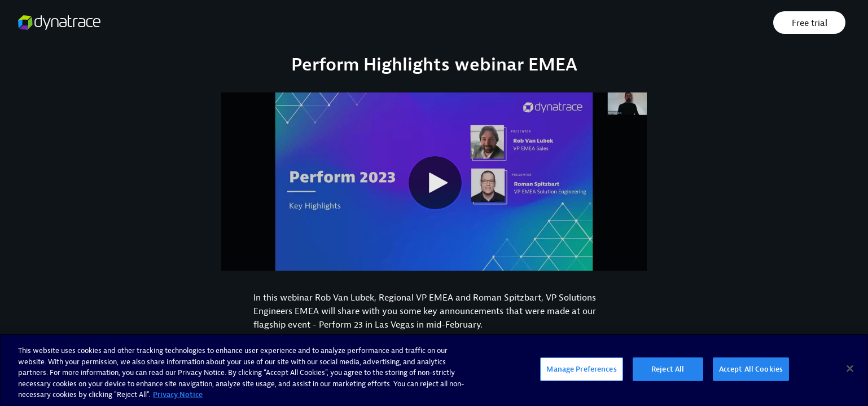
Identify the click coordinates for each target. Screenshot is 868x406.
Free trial (810, 23)
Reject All (668, 369)
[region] (434, 370)
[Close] (850, 369)
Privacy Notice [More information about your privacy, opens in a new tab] (178, 394)
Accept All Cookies (751, 369)
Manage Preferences (581, 369)
